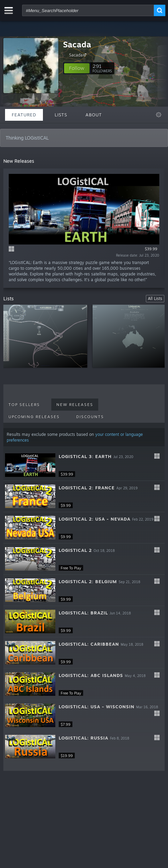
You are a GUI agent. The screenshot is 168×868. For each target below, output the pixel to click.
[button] (77, 68)
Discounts (90, 417)
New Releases (75, 405)
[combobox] (88, 10)
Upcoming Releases (34, 417)
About (94, 115)
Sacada (77, 44)
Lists (61, 115)
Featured (24, 115)
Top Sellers (24, 405)
